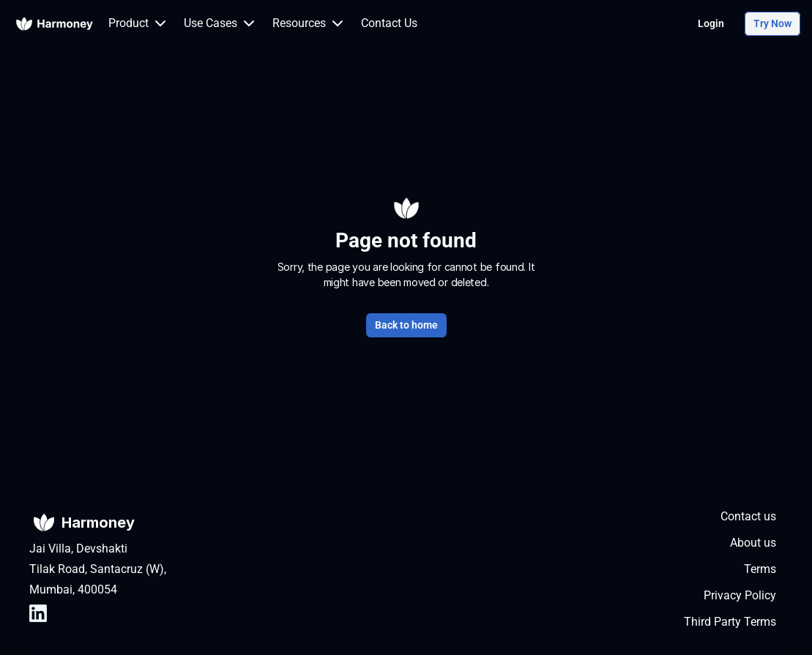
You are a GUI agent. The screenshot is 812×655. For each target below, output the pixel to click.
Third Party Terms (730, 622)
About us (753, 543)
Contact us (748, 516)
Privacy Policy (740, 595)
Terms (760, 569)
